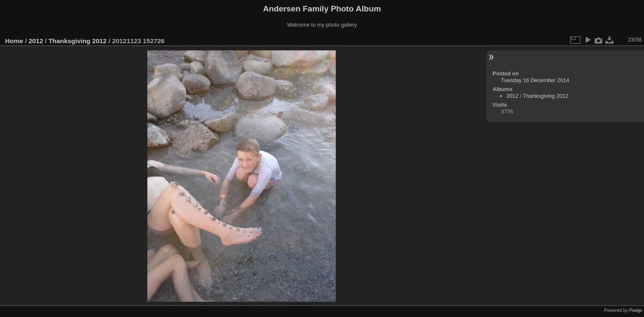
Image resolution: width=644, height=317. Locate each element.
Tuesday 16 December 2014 (535, 80)
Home (14, 41)
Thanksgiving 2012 (77, 41)
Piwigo (636, 310)
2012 (36, 41)
